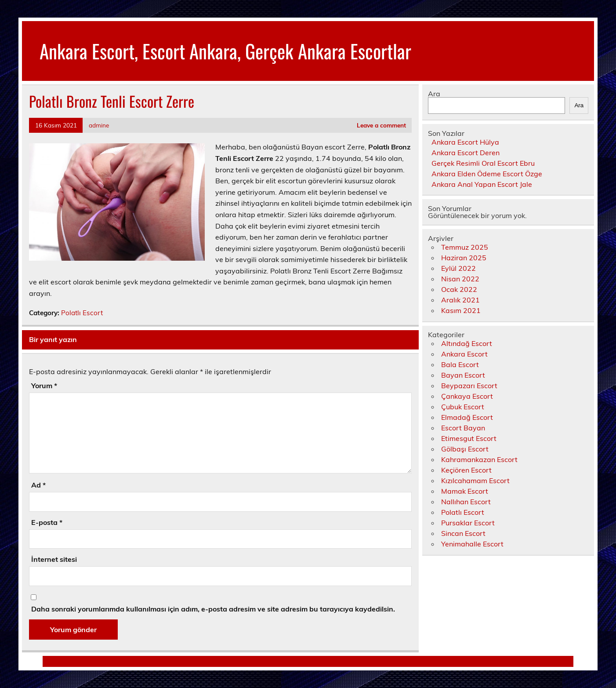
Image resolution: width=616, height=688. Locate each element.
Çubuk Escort (463, 407)
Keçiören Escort (466, 470)
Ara (434, 94)
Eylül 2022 (458, 268)
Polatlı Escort (82, 313)
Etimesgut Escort (469, 438)
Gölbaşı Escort (465, 449)
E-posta (47, 522)
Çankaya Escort (467, 396)
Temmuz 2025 (465, 247)
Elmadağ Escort (467, 417)
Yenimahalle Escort (472, 544)
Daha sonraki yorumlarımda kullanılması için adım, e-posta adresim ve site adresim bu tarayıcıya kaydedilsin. (213, 609)
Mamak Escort (465, 491)
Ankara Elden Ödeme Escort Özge (487, 174)
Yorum (44, 386)
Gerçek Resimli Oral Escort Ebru (483, 163)
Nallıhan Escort (466, 502)
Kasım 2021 (461, 310)
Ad (38, 485)
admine (99, 125)
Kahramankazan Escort (479, 459)
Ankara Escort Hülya (465, 142)
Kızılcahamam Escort (475, 481)
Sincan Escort (463, 533)
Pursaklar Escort (468, 523)
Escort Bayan (463, 428)
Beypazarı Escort (469, 386)
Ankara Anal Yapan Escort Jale (482, 184)
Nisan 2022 (460, 279)
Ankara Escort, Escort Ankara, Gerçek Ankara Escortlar (225, 51)
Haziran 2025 (464, 258)
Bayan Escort (463, 375)
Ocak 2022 (459, 289)
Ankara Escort (464, 354)
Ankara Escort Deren (466, 153)
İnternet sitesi (54, 559)
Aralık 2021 (460, 300)
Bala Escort (460, 364)
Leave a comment (381, 125)
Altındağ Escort (467, 343)
